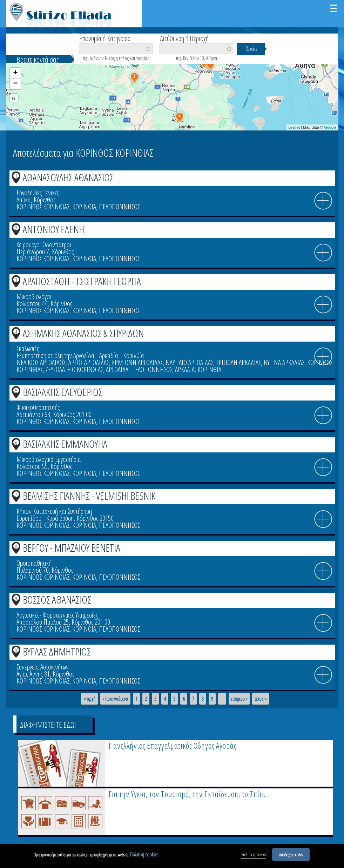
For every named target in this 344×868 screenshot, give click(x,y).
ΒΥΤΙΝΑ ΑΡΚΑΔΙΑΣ (284, 362)
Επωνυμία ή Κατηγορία (105, 38)
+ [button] (15, 73)
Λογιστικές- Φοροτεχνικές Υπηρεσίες (57, 615)
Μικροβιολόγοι (34, 297)
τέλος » (261, 699)
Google (330, 127)
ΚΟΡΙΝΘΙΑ (84, 207)
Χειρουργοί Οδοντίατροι (44, 245)
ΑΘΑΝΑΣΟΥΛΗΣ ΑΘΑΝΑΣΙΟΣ (68, 177)
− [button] (15, 84)
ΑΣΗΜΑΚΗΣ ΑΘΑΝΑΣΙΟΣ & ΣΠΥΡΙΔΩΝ (83, 333)
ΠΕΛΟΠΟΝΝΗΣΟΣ (119, 207)
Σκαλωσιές (28, 348)
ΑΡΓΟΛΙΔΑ (117, 369)
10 (16, 650)
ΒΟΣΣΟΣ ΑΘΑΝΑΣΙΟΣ (57, 600)
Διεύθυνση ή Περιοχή (184, 38)
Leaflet (294, 127)
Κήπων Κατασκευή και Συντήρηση (54, 511)
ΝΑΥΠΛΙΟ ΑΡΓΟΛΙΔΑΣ (189, 362)
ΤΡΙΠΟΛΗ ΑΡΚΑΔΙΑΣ (238, 362)
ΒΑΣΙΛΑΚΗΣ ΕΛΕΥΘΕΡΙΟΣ (63, 392)
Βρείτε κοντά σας (38, 60)
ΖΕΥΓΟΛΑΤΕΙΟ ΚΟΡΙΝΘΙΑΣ (74, 369)
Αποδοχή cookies (291, 855)
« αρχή (89, 699)
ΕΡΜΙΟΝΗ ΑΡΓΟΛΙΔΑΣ (137, 362)
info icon (323, 201)
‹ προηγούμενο (115, 699)
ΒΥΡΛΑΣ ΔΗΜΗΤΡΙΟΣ (57, 651)
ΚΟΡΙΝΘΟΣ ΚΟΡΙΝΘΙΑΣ (43, 207)
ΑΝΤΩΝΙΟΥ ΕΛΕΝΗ (53, 229)
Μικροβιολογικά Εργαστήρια (49, 459)
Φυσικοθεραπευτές (38, 407)
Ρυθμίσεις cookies (254, 855)
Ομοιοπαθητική (34, 563)
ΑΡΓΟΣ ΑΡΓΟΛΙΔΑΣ (89, 362)
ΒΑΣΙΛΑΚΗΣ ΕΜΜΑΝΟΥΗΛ (65, 444)
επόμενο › (239, 699)
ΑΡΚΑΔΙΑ (185, 369)
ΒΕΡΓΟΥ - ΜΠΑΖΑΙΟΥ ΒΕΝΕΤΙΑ (72, 548)
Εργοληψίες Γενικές (38, 193)
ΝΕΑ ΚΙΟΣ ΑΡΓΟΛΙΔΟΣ (41, 362)
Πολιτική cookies (144, 856)
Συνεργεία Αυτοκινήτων (43, 667)
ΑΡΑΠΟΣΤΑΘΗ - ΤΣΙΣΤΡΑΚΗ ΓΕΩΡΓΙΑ (82, 281)
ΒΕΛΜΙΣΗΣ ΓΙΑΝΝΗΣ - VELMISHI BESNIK (89, 496)
